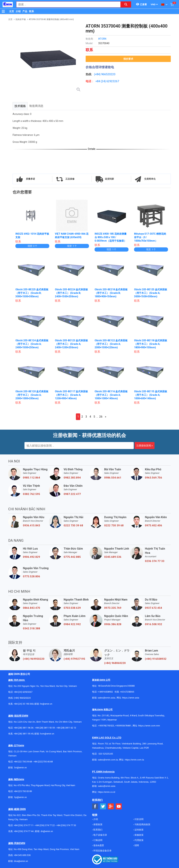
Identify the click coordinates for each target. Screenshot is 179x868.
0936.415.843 (31, 525)
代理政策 (139, 840)
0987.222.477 (72, 494)
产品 (25, 11)
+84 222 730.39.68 (23, 762)
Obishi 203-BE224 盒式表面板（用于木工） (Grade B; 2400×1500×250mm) (71, 293)
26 (101, 417)
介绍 (18, 11)
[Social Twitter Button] (103, 806)
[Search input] (67, 4)
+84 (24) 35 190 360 (24, 704)
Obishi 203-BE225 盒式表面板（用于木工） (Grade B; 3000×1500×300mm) (32, 293)
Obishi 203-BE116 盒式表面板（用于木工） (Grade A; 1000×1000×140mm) (111, 395)
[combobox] (67, 4)
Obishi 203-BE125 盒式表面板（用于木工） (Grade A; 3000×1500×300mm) (151, 293)
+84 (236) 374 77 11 (24, 825)
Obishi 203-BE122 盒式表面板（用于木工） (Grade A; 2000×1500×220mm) (111, 344)
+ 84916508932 (105, 692)
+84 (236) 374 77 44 (24, 831)
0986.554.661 (113, 478)
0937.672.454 (153, 608)
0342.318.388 (31, 628)
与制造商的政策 (142, 824)
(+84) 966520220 (22, 698)
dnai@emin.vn (21, 861)
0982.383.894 (72, 478)
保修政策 (139, 835)
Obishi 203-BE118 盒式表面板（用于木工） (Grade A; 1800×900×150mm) (151, 344)
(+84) (98, 74)
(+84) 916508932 (156, 659)
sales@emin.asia (106, 698)
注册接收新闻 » (145, 446)
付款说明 (139, 819)
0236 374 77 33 (155, 561)
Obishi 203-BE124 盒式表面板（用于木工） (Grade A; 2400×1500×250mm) (32, 344)
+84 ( (99, 81)
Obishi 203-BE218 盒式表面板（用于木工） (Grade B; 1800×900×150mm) (111, 293)
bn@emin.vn (21, 768)
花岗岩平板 (21, 19)
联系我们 (98, 830)
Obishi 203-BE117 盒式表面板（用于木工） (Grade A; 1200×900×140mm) (71, 395)
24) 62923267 (110, 81)
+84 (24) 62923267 (23, 692)
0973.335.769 (113, 608)
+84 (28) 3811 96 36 (24, 728)
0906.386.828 (113, 624)
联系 (31, 11)
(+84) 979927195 (74, 659)
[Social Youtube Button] (119, 806)
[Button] (3, 11)
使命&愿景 (98, 845)
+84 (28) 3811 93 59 (45, 728)
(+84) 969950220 (34, 659)
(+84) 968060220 (115, 663)
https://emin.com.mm (149, 726)
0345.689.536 (113, 557)
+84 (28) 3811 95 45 (24, 734)
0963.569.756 (153, 478)
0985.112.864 (31, 478)
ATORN (102, 39)
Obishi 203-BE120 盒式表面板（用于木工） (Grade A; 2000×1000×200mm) (32, 395)
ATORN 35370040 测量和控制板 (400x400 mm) (51, 19)
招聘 (136, 845)
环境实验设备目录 (102, 851)
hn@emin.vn (46, 704)
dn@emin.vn (47, 831)
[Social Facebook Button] (95, 806)
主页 (12, 11)
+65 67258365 (127, 692)
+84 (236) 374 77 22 (45, 825)
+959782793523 (106, 726)
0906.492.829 (31, 557)
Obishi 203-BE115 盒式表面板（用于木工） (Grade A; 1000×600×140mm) (151, 395)
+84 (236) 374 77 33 (66, 825)
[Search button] (126, 4)
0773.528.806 (31, 576)
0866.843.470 (31, 608)
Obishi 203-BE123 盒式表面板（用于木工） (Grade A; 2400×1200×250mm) (71, 344)
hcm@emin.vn (47, 734)
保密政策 (98, 824)
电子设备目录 (100, 835)
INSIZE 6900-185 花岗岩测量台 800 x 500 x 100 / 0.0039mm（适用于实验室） (111, 237)
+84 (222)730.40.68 (43, 762)
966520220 (108, 74)
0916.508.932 (153, 624)
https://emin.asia (131, 698)
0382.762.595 (31, 494)
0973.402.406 (153, 525)
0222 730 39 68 (73, 525)
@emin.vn (22, 797)
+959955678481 (123, 726)
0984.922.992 (72, 624)
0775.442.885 (72, 557)
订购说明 (98, 840)
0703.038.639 (72, 608)
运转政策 (139, 830)
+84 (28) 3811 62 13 (66, 728)
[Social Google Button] (111, 806)
